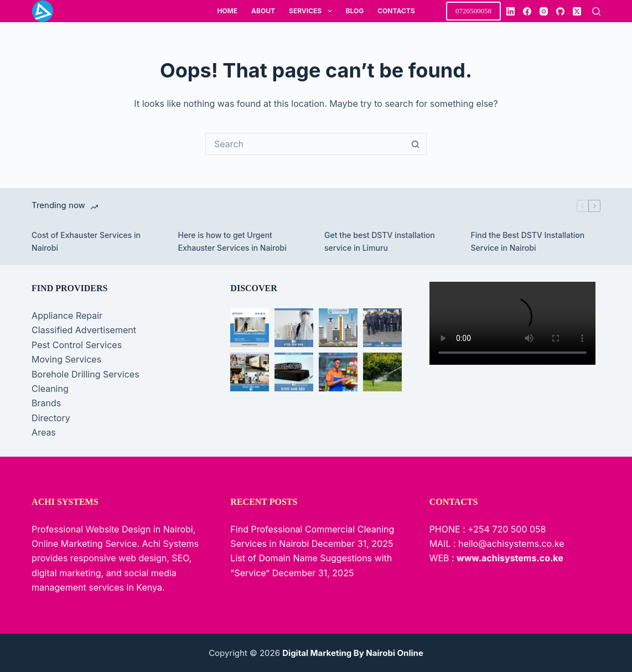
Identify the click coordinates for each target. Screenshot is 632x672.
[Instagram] (544, 11)
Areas (44, 432)
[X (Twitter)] (577, 11)
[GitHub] (560, 11)
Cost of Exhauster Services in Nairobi (86, 241)
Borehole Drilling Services (86, 374)
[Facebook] (527, 11)
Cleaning (50, 389)
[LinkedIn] (511, 11)
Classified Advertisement (84, 330)
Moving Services (66, 359)
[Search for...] (305, 144)
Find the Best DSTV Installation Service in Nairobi (527, 241)
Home (227, 11)
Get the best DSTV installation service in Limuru (380, 241)
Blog (355, 11)
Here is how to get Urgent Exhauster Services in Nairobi (232, 241)
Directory (51, 418)
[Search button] (416, 144)
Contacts (396, 11)
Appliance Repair (67, 316)
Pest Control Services (77, 345)
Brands (46, 403)
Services (313, 11)
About (263, 11)
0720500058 (473, 11)
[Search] (596, 11)
